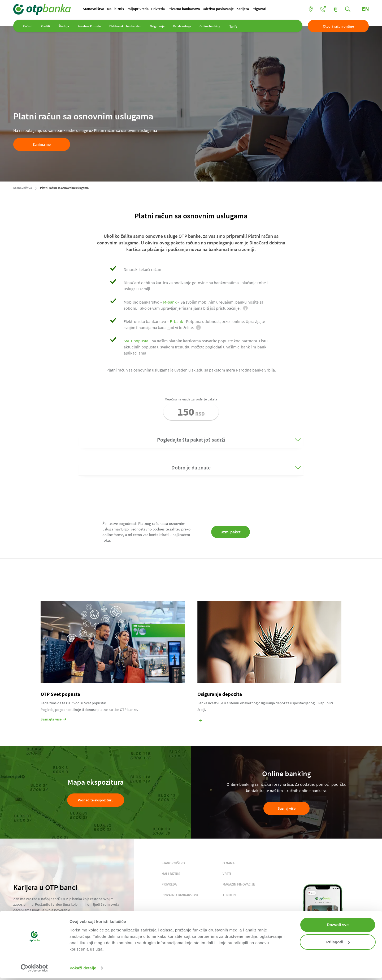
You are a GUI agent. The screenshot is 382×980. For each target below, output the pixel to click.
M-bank (170, 302)
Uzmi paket (231, 532)
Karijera (243, 9)
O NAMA (229, 863)
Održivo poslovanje (218, 9)
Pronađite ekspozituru (96, 800)
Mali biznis (115, 9)
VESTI (227, 874)
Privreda (158, 9)
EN (365, 9)
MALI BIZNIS (171, 874)
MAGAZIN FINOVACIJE (239, 884)
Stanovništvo (94, 9)
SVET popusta (136, 341)
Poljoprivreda (138, 9)
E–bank (176, 321)
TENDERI (229, 895)
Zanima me (42, 144)
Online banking (210, 26)
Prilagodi (338, 942)
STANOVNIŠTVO (173, 863)
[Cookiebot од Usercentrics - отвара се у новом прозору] (34, 968)
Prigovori (259, 9)
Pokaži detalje (83, 968)
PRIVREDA (169, 884)
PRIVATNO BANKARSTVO (180, 895)
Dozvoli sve (338, 925)
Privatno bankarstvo (184, 9)
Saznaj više (287, 808)
